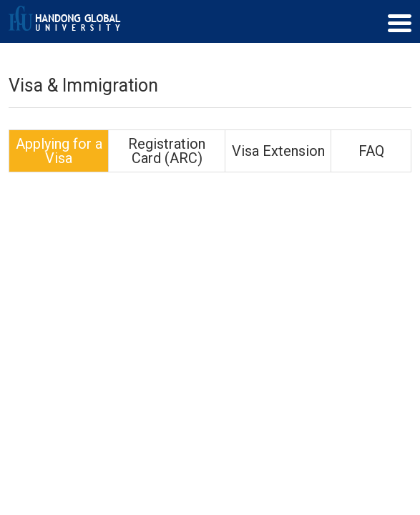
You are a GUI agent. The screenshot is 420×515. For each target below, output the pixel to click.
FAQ (371, 151)
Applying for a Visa (59, 151)
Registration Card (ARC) (167, 151)
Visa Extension (278, 151)
